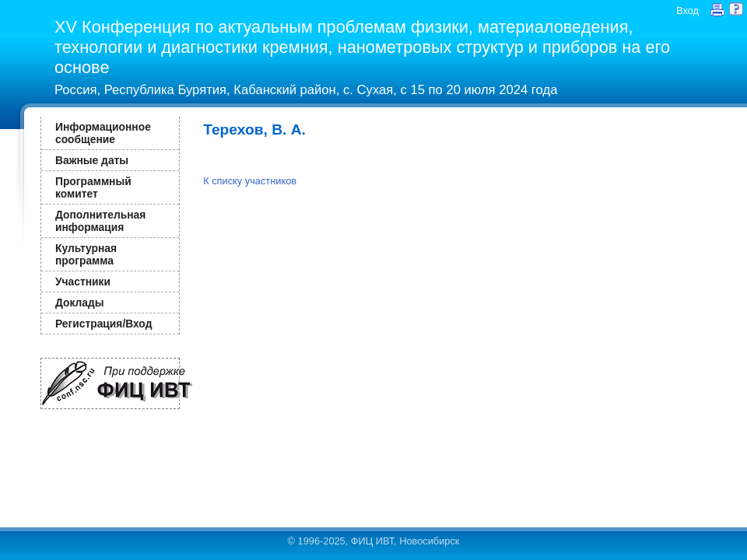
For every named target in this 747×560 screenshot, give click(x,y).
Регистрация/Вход (103, 324)
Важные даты (92, 160)
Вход (687, 10)
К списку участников (250, 181)
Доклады (80, 303)
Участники (83, 282)
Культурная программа (86, 254)
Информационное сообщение (103, 133)
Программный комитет (93, 187)
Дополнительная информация (100, 221)
